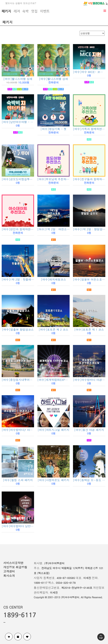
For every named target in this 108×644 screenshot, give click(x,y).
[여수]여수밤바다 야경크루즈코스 (89, 380)
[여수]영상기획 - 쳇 (53, 129)
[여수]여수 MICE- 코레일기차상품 (89, 72)
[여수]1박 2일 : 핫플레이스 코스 (18, 279)
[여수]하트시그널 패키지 (53, 430)
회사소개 (9, 576)
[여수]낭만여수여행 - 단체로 (18, 122)
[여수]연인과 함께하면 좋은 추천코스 (18, 229)
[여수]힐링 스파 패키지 (18, 480)
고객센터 (9, 571)
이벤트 (45, 11)
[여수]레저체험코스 (53, 279)
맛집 (34, 11)
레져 (17, 11)
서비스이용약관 (13, 563)
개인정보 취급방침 (15, 567)
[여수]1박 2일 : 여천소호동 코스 (54, 229)
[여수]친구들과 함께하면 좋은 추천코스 (89, 179)
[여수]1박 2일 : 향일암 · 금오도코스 (89, 229)
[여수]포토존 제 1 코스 (89, 329)
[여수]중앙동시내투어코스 (18, 380)
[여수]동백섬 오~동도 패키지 (89, 480)
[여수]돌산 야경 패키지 (89, 430)
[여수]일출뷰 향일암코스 (18, 329)
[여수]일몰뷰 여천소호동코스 (89, 279)
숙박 (26, 11)
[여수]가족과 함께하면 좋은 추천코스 (89, 129)
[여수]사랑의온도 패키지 (53, 480)
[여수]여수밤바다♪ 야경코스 (18, 430)
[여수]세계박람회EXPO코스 (54, 380)
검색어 (0, 0)
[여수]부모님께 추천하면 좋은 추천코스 (54, 179)
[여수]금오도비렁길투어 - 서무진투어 (18, 179)
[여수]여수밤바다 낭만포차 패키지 (18, 526)
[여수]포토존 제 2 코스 (53, 329)
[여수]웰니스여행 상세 (18, 79)
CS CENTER (13, 607)
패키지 (6, 11)
